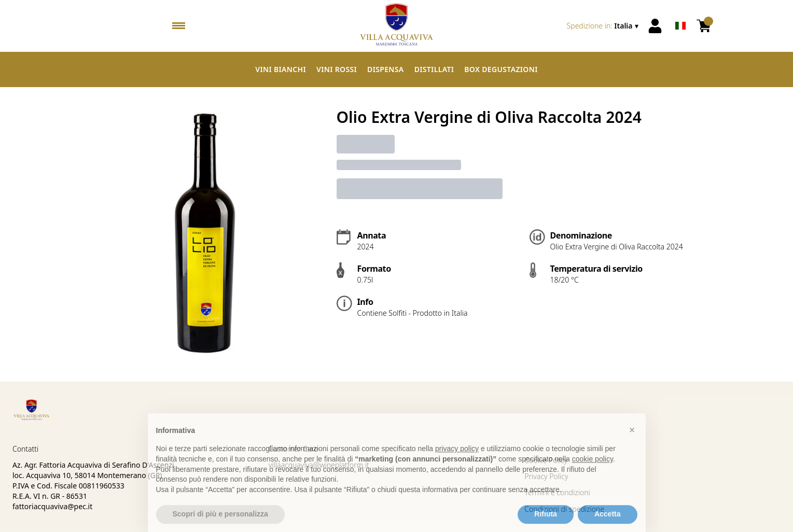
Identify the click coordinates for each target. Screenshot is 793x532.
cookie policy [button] (593, 472)
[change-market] (604, 26)
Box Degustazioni (501, 69)
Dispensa (386, 69)
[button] (632, 442)
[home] (397, 26)
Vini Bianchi (281, 69)
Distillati (434, 69)
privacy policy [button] (457, 461)
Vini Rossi (337, 69)
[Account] (655, 26)
